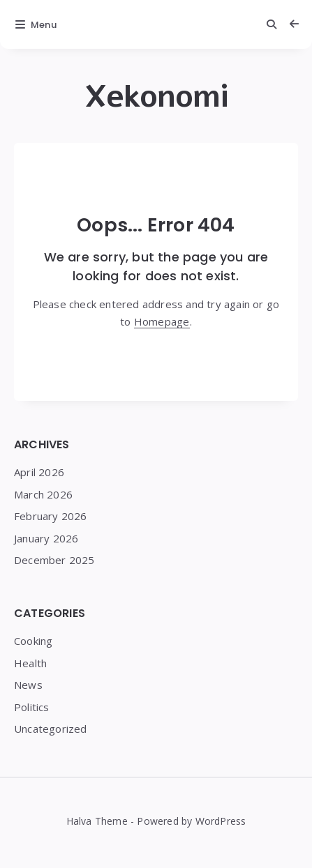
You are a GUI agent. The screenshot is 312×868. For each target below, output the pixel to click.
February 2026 (51, 516)
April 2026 (39, 472)
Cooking (33, 641)
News (28, 685)
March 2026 (43, 494)
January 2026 (46, 538)
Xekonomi (156, 97)
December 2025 (54, 560)
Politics (32, 707)
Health (30, 663)
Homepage (162, 321)
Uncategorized (51, 729)
